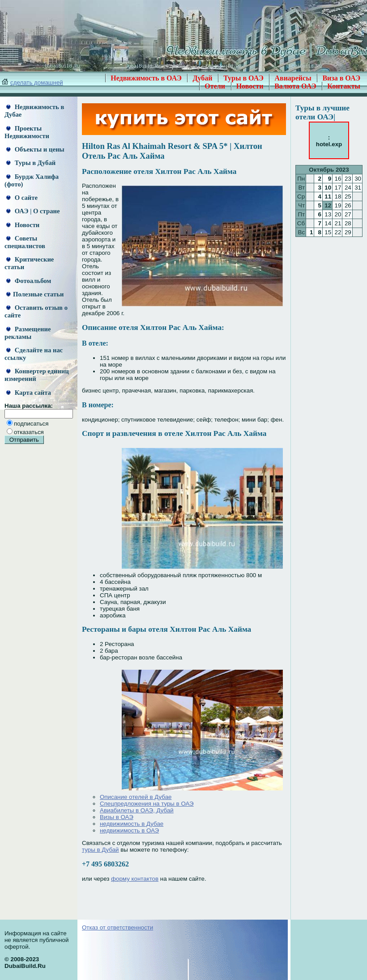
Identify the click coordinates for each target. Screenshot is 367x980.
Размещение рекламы (28, 333)
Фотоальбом (29, 281)
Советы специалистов (25, 242)
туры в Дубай (100, 850)
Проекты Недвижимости (27, 132)
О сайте (22, 198)
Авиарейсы (293, 78)
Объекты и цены (35, 149)
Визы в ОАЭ (117, 817)
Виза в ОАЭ (341, 78)
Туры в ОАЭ (243, 78)
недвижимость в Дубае (132, 824)
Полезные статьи (35, 294)
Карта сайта (29, 393)
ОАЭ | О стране (33, 211)
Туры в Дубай (31, 163)
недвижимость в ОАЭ (129, 830)
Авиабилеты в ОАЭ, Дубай (137, 810)
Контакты (344, 86)
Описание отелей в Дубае (136, 797)
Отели (215, 86)
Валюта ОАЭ (295, 86)
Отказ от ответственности (117, 927)
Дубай (202, 78)
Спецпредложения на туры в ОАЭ (147, 804)
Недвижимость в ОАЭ (146, 78)
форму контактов (135, 879)
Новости (250, 86)
